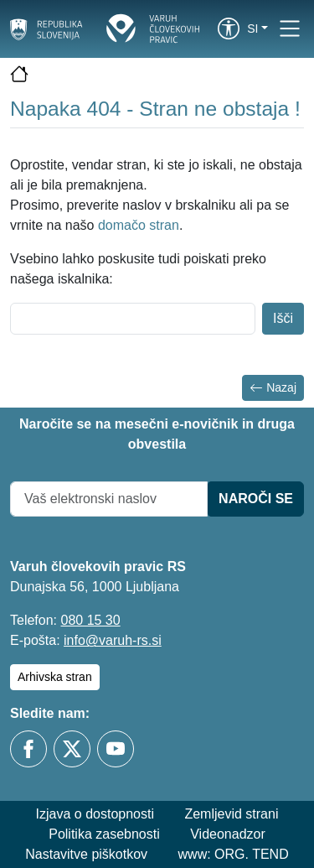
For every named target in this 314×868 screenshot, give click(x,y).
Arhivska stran (55, 677)
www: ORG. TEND (234, 854)
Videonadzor (228, 834)
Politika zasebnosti (104, 834)
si (252, 29)
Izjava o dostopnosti (95, 814)
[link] (229, 29)
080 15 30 (90, 620)
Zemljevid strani (231, 814)
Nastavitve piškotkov (86, 854)
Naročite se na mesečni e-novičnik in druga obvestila (157, 434)
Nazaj (273, 388)
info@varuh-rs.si (113, 640)
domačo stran (139, 225)
